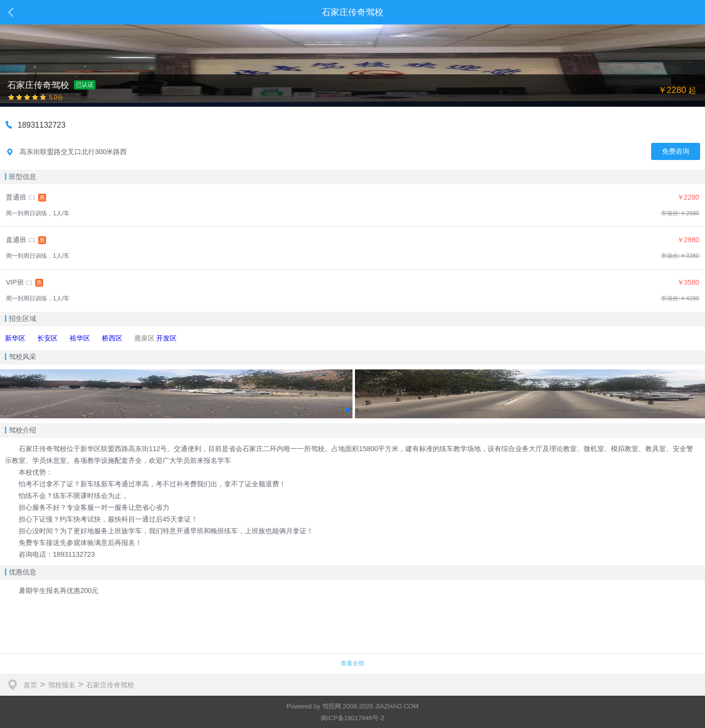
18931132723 (42, 125)
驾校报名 (62, 685)
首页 (30, 685)
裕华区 (80, 338)
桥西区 (112, 338)
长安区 (47, 338)
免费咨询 (676, 151)
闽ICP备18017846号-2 (352, 718)
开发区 (166, 338)
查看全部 (352, 663)
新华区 (15, 338)
